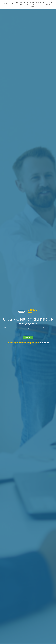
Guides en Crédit (32, 5)
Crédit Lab (26, 4)
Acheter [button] (28, 337)
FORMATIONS (9, 4)
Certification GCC (19, 4)
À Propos (48, 4)
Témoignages (40, 2)
